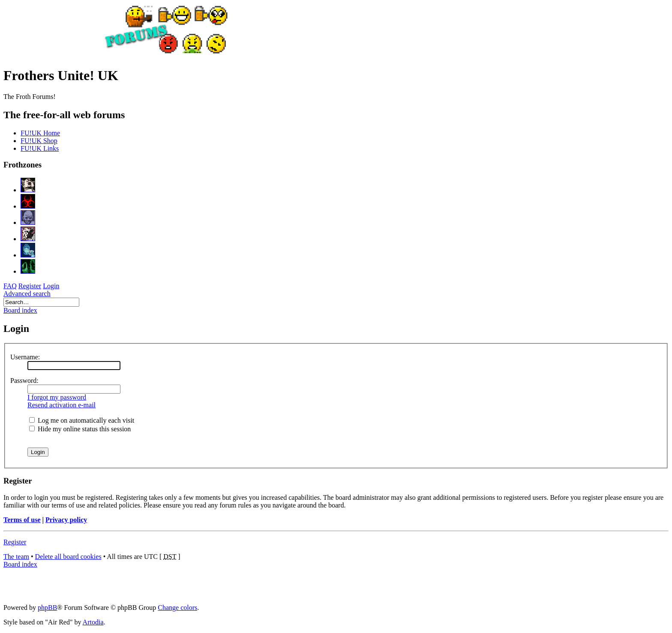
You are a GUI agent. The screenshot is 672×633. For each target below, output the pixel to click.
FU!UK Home (40, 133)
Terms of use (22, 520)
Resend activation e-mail (61, 405)
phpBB (47, 608)
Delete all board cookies (68, 557)
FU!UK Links (40, 148)
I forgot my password (57, 397)
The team (16, 557)
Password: (24, 381)
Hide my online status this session (80, 429)
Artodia (93, 622)
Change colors (177, 608)
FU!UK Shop (39, 141)
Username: (25, 357)
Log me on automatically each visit (82, 420)
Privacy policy (66, 520)
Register (15, 542)
